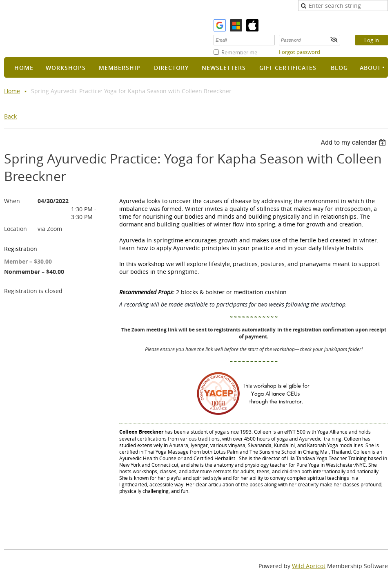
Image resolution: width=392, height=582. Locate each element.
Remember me (239, 52)
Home (12, 91)
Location (16, 229)
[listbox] (354, 142)
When (12, 201)
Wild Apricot (309, 566)
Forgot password (300, 52)
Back (10, 116)
